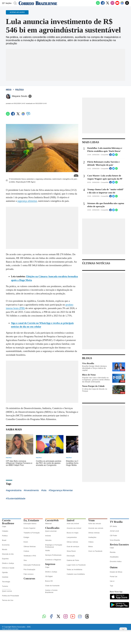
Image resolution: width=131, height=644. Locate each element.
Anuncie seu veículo (96, 528)
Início (9, 90)
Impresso (50, 564)
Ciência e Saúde (8, 568)
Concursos (29, 578)
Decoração (71, 556)
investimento (32, 490)
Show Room (71, 551)
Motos (91, 546)
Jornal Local (114, 531)
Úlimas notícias (72, 542)
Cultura (26, 551)
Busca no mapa (73, 533)
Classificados (52, 528)
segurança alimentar (27, 201)
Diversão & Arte (8, 554)
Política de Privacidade (10, 596)
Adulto (48, 550)
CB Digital (49, 576)
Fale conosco (29, 574)
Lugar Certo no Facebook (76, 565)
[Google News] (122, 4)
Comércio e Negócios (53, 560)
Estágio (26, 537)
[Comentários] (28, 115)
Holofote (5, 577)
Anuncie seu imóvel (74, 528)
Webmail (48, 524)
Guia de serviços (73, 546)
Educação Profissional (32, 565)
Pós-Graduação (29, 569)
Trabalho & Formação (32, 533)
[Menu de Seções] (7, 3)
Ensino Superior (30, 528)
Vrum (91, 520)
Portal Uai (114, 577)
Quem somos (7, 591)
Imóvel (71, 520)
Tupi (111, 586)
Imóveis (48, 536)
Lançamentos (72, 537)
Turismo (5, 586)
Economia (6, 545)
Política (20, 90)
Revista (113, 552)
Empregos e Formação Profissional (54, 546)
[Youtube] (117, 4)
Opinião (5, 572)
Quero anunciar (51, 531)
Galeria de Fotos (73, 560)
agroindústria (14, 490)
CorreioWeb (52, 520)
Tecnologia (6, 582)
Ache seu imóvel (73, 524)
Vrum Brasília (115, 540)
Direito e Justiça (8, 563)
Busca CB (49, 581)
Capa (4, 526)
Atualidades (114, 557)
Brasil (4, 540)
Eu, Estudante (31, 520)
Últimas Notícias (30, 546)
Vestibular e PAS (30, 556)
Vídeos (91, 542)
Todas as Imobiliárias (75, 569)
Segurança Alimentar (61, 490)
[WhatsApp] (98, 4)
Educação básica (30, 524)
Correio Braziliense (8, 522)
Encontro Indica (116, 561)
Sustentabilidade (16, 498)
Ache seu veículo (95, 524)
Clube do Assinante (52, 586)
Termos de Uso (8, 600)
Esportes (5, 559)
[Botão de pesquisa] (15, 3)
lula (45, 490)
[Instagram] (112, 4)
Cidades (5, 531)
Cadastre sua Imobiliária (76, 574)
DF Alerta (113, 526)
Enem (26, 542)
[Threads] (127, 4)
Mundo (5, 549)
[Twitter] (108, 4)
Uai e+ (112, 581)
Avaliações (92, 537)
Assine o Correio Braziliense (51, 591)
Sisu (25, 560)
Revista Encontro (119, 545)
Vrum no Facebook (95, 551)
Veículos (48, 540)
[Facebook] (103, 4)
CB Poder (113, 536)
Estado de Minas (116, 572)
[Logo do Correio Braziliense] (38, 3)
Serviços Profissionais (53, 555)
